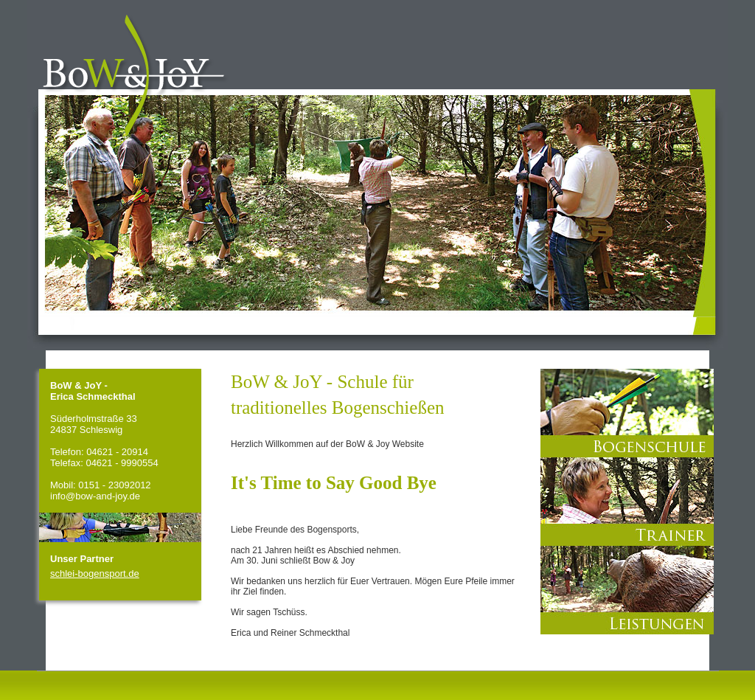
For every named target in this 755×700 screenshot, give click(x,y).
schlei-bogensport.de (95, 573)
